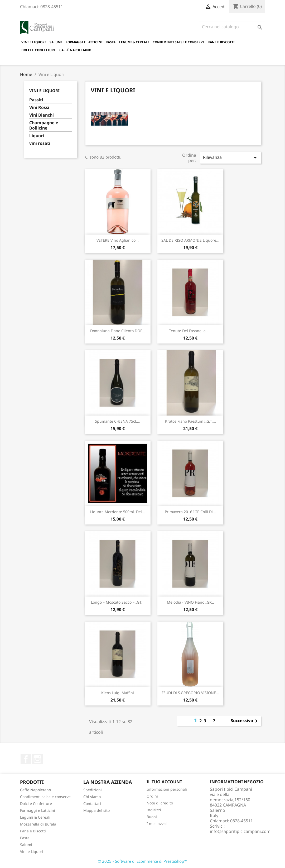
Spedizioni (93, 790)
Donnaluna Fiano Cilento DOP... (118, 331)
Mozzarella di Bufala (38, 824)
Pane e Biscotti (221, 42)
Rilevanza (231, 158)
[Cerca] (232, 27)
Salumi (56, 42)
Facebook (26, 759)
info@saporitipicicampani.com (240, 831)
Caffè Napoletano (75, 50)
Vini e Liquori (34, 42)
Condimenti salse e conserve (179, 42)
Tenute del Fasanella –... (190, 331)
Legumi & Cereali (134, 42)
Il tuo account (164, 782)
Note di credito (160, 803)
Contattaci (92, 803)
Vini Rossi (39, 108)
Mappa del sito (96, 810)
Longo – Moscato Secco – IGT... (118, 602)
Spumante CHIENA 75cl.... (118, 421)
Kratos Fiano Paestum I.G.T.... (190, 421)
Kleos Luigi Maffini (118, 693)
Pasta (111, 42)
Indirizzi (154, 810)
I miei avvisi (157, 824)
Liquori (37, 136)
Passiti (36, 100)
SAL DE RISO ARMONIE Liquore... (190, 240)
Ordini (152, 796)
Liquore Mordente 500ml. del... (118, 512)
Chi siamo (92, 797)
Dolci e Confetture (38, 50)
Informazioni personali (167, 789)
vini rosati (40, 143)
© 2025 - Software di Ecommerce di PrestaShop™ (142, 861)
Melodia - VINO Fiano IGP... (190, 602)
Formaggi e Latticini (84, 42)
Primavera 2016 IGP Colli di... (190, 512)
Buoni (152, 817)
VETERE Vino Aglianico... (118, 240)
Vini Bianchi (42, 115)
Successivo (245, 721)
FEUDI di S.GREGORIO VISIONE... (190, 693)
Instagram (37, 759)
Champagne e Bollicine (44, 125)
